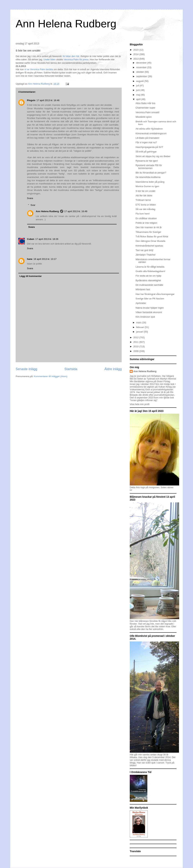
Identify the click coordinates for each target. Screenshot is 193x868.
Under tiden (50, 59)
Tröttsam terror (143, 200)
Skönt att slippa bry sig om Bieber (153, 156)
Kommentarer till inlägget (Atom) (50, 376)
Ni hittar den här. (71, 56)
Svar (33, 205)
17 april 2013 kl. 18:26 (47, 239)
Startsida (71, 369)
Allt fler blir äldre (144, 195)
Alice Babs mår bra (145, 103)
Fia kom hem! (143, 214)
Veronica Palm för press (76, 59)
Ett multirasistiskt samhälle (149, 285)
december (142, 63)
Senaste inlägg (26, 369)
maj (138, 95)
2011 (136, 342)
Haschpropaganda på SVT (149, 147)
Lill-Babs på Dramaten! (147, 138)
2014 (136, 54)
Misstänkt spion (144, 117)
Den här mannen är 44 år (149, 227)
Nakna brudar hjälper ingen (150, 308)
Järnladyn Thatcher (145, 255)
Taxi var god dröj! (144, 250)
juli (138, 86)
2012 (136, 337)
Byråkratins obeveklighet (148, 280)
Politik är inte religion (146, 223)
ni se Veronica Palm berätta (39, 69)
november (142, 67)
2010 (136, 346)
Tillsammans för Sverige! (148, 232)
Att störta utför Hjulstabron (149, 129)
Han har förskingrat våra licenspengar (155, 294)
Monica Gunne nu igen (147, 186)
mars (139, 323)
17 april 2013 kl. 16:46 (48, 100)
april (139, 99)
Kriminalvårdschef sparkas (149, 246)
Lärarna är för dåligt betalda (150, 267)
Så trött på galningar (146, 152)
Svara (30, 198)
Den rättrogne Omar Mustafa (150, 241)
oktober (140, 72)
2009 (136, 351)
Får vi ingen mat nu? (146, 142)
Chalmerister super (145, 108)
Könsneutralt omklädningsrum (151, 133)
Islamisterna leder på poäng (150, 182)
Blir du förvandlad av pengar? (151, 173)
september (142, 76)
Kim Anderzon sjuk (145, 317)
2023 (136, 50)
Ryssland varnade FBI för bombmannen (149, 167)
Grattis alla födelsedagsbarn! (150, 271)
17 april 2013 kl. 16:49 (76, 211)
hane (30, 259)
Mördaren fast (143, 289)
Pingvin (31, 100)
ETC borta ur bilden (146, 205)
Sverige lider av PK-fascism (150, 299)
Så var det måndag (145, 209)
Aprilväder (141, 303)
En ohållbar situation (146, 218)
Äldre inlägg (113, 369)
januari (140, 332)
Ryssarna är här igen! (147, 161)
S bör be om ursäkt (145, 191)
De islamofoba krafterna (148, 177)
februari (141, 327)
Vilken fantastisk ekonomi (149, 312)
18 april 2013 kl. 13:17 (45, 259)
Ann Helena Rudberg (66, 24)
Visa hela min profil (140, 404)
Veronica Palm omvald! (147, 112)
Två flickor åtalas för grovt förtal (152, 237)
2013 (136, 59)
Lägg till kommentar (31, 276)
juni (138, 90)
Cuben (31, 239)
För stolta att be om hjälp (148, 276)
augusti (140, 81)
